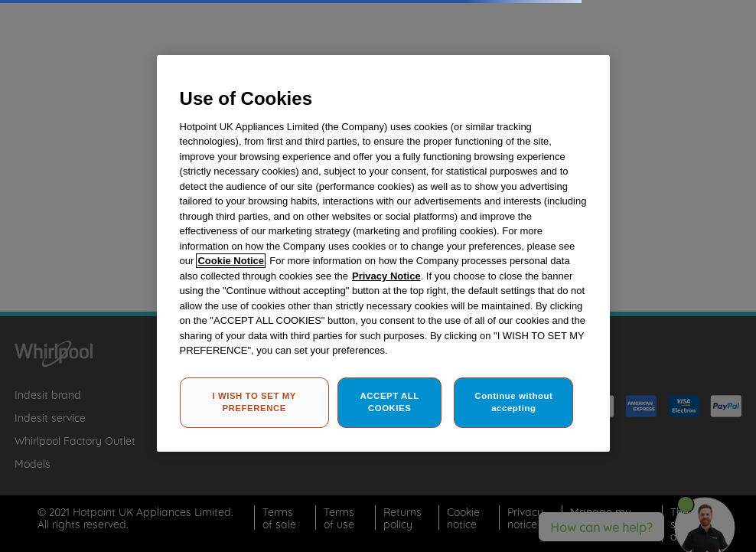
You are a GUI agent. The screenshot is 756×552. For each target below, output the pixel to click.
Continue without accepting (513, 402)
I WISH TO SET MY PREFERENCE (254, 402)
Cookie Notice (231, 261)
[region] (384, 253)
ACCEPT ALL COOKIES (390, 402)
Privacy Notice (386, 276)
